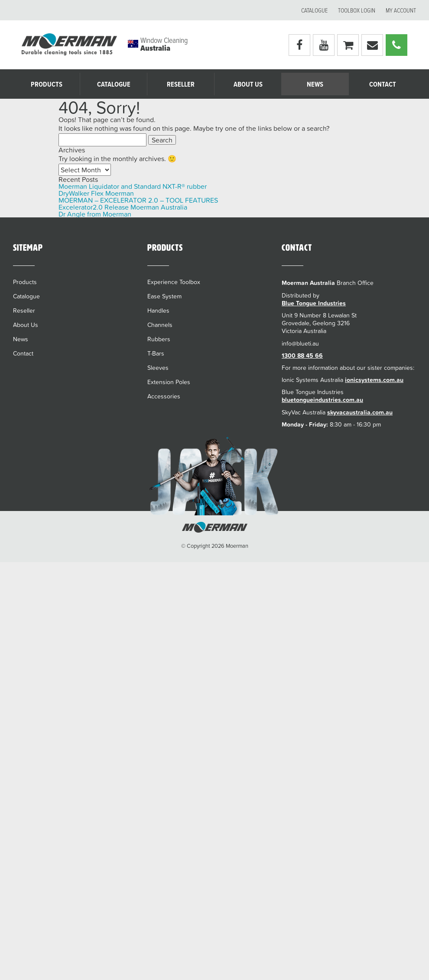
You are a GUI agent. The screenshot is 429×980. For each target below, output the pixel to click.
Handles (158, 310)
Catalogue (314, 11)
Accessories (164, 396)
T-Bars (156, 353)
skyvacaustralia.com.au (360, 412)
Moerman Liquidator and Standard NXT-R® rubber (133, 186)
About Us (248, 85)
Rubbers (159, 339)
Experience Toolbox (174, 282)
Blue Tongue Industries (314, 303)
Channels (160, 325)
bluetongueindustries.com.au (322, 400)
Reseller (181, 85)
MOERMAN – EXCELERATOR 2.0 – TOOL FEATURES (138, 200)
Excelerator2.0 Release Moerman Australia (123, 207)
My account (401, 11)
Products (47, 85)
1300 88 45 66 (302, 356)
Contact (383, 85)
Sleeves (158, 368)
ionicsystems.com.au (374, 380)
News (315, 85)
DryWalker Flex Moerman (96, 193)
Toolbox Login (357, 11)
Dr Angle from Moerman (95, 214)
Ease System (164, 296)
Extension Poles (169, 382)
